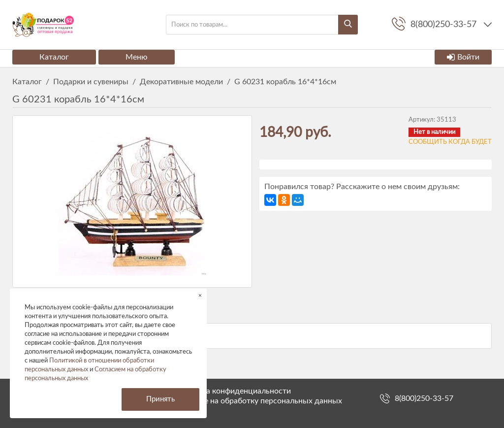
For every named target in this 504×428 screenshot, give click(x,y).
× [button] (200, 295)
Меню (137, 57)
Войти (463, 57)
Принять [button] (160, 399)
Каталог (54, 57)
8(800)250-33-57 (424, 398)
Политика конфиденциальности (233, 391)
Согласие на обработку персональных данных (258, 401)
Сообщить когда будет (450, 142)
